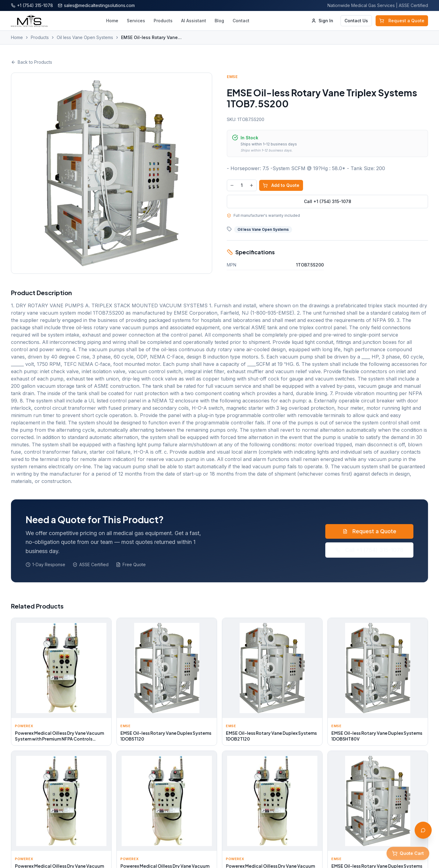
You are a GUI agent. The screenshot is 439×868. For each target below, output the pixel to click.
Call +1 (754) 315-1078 (328, 201)
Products (163, 21)
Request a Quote (402, 21)
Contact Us (356, 21)
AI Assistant (194, 21)
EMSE (232, 77)
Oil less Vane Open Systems (85, 37)
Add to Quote (281, 185)
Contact (241, 21)
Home (112, 21)
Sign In (322, 21)
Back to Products (32, 62)
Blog (219, 21)
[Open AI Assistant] (423, 830)
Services (136, 21)
